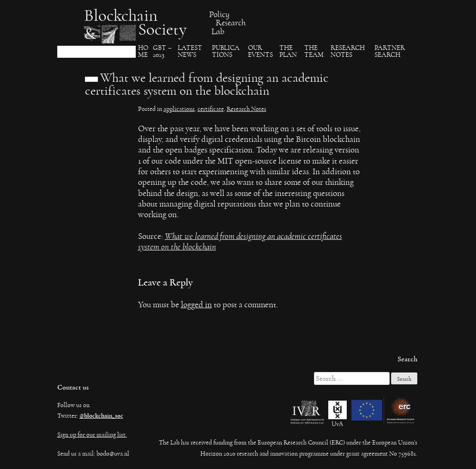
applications (179, 109)
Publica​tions (226, 52)
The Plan (288, 52)
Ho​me (143, 52)
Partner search (390, 52)
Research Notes (348, 52)
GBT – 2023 (162, 52)
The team (314, 52)
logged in (196, 305)
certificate (211, 109)
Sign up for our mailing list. (92, 435)
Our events (260, 52)
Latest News (190, 52)
